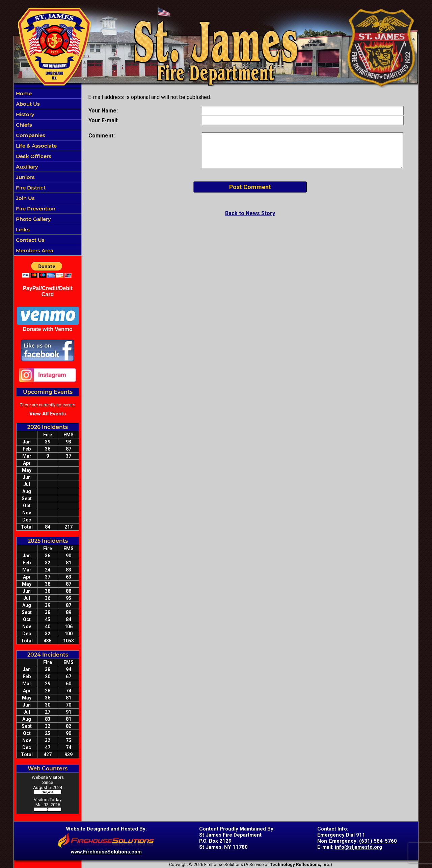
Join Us (25, 198)
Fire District (30, 188)
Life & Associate (36, 146)
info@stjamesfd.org (358, 847)
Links (22, 229)
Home (23, 93)
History (24, 114)
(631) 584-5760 (378, 841)
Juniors (25, 177)
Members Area (34, 250)
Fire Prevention (35, 209)
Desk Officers (33, 156)
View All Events (48, 414)
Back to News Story (250, 213)
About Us (27, 104)
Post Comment (250, 187)
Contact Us (30, 240)
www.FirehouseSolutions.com (106, 852)
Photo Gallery (33, 219)
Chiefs (23, 125)
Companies (30, 135)
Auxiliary (26, 167)
